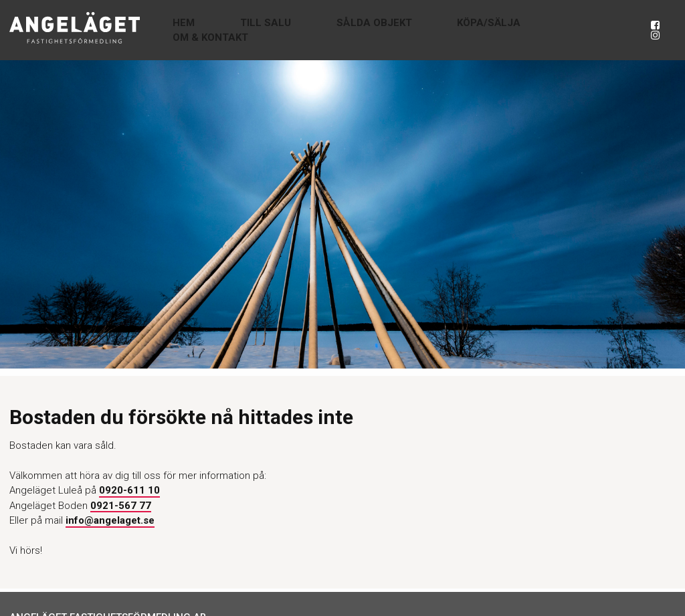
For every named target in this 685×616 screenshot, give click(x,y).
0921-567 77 (121, 506)
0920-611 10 (129, 490)
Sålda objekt (401, 30)
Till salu (318, 30)
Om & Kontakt (580, 30)
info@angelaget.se (110, 520)
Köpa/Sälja (491, 30)
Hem (261, 30)
